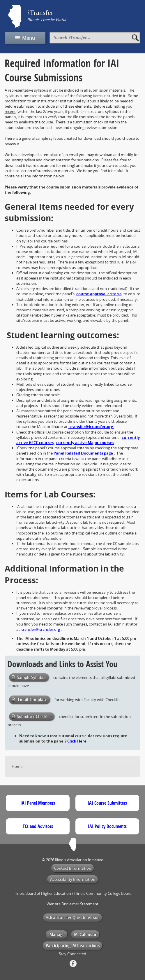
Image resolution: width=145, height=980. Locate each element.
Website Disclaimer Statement (72, 904)
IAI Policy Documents (107, 826)
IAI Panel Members (38, 803)
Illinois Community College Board (103, 893)
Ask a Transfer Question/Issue (72, 918)
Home (17, 766)
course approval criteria (99, 294)
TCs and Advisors (38, 826)
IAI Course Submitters (107, 803)
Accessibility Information (73, 879)
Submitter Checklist (34, 717)
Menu (29, 38)
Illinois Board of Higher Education (42, 893)
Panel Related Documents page (83, 453)
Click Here (77, 741)
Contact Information (73, 868)
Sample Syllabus (32, 677)
